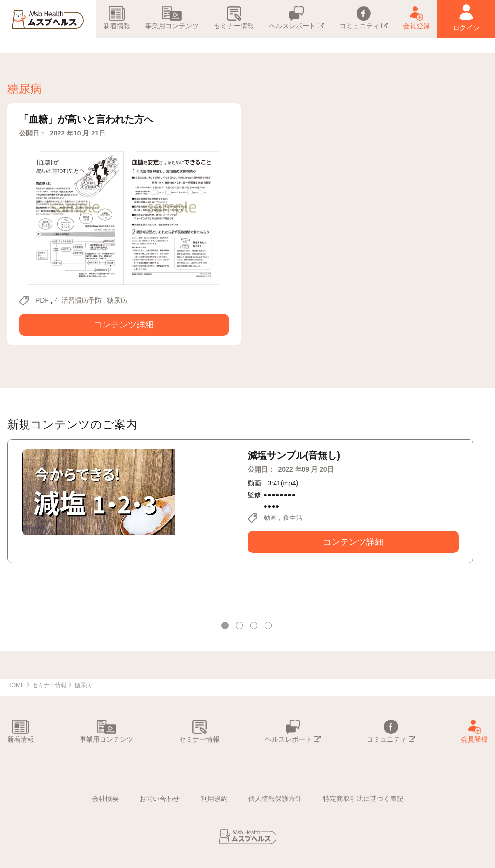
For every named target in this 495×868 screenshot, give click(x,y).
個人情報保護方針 (275, 799)
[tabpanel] (240, 501)
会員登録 (416, 18)
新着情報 (117, 18)
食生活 (293, 518)
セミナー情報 (234, 18)
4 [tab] (269, 627)
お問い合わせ (160, 799)
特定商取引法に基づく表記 (363, 799)
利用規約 (214, 799)
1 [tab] (226, 627)
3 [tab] (255, 627)
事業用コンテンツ (172, 18)
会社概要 (105, 799)
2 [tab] (241, 627)
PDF (42, 300)
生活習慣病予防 (78, 300)
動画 (270, 518)
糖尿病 (117, 300)
